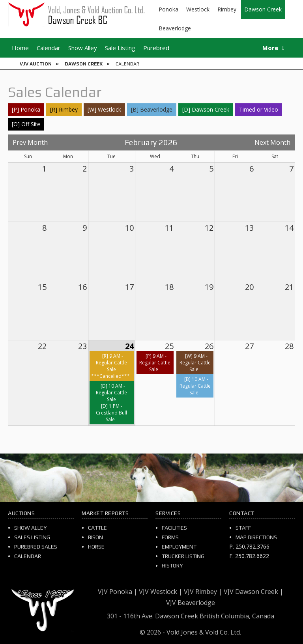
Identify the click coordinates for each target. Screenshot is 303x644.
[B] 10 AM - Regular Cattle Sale (195, 386)
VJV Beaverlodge (191, 603)
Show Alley (83, 48)
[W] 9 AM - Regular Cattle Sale (195, 363)
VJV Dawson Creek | (253, 592)
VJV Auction (36, 64)
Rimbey (227, 9)
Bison (95, 537)
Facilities (174, 528)
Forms (170, 537)
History (172, 566)
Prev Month (30, 142)
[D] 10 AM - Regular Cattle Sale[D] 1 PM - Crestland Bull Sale (111, 403)
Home (20, 48)
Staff (243, 528)
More (270, 48)
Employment (179, 547)
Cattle (97, 528)
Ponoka (168, 9)
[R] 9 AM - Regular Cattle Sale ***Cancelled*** (110, 366)
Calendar (49, 48)
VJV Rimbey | (203, 592)
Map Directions (256, 537)
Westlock (198, 9)
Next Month (272, 142)
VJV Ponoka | (118, 592)
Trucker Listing (183, 556)
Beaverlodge (175, 28)
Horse (96, 547)
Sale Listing (120, 48)
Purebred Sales (36, 547)
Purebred (156, 48)
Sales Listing (32, 537)
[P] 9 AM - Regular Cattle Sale (155, 363)
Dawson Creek (263, 9)
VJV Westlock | (161, 592)
